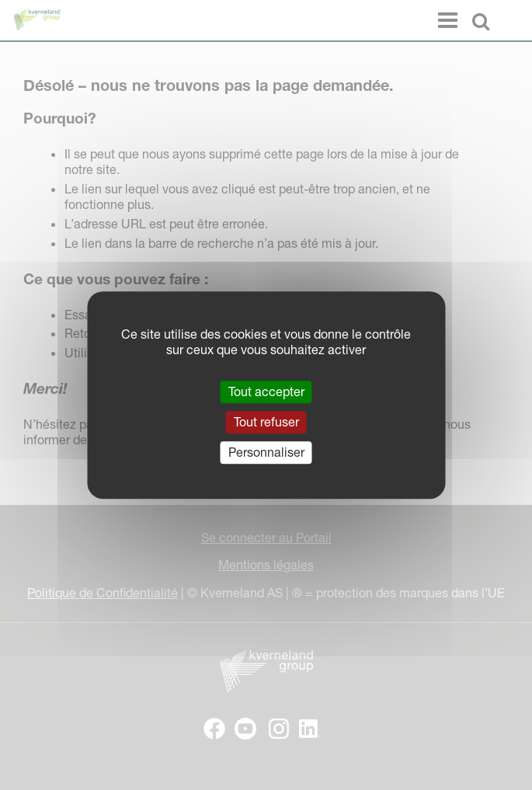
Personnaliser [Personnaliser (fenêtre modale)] (266, 452)
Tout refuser (266, 422)
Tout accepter (266, 392)
